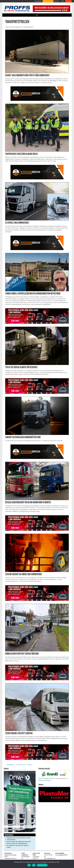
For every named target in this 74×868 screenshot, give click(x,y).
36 (24, 765)
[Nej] (72, 864)
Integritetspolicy (42, 865)
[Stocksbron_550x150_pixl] (37, 94)
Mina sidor (57, 1)
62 (28, 765)
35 (22, 765)
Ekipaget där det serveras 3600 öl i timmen (19, 838)
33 (19, 765)
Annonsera (68, 1)
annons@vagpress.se (50, 858)
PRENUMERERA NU (48, 1)
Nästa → (31, 765)
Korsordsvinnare (38, 1)
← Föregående (9, 765)
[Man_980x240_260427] (37, 316)
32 (17, 765)
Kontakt (63, 1)
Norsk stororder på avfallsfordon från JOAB (19, 842)
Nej (34, 865)
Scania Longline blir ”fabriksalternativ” (17, 843)
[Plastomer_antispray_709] (54, 794)
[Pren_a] (51, 9)
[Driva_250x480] (20, 801)
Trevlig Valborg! (11, 840)
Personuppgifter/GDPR (61, 855)
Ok (29, 865)
